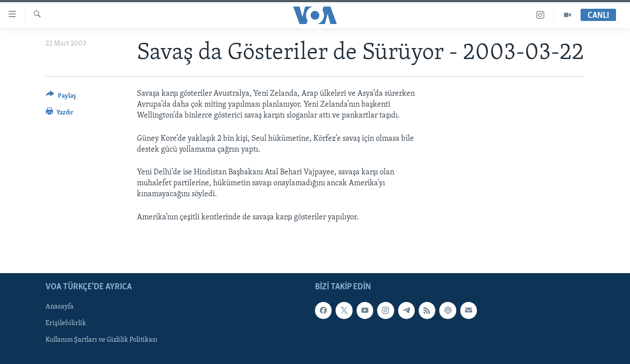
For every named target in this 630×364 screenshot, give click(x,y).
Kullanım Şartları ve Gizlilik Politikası (101, 340)
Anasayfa (59, 307)
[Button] (61, 97)
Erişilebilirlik (66, 323)
